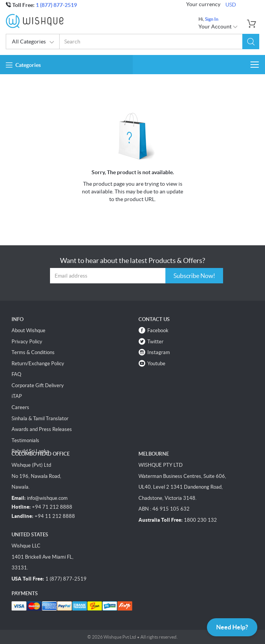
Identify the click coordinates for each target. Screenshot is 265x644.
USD (231, 5)
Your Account (218, 27)
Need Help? (232, 627)
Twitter (155, 342)
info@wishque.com (47, 498)
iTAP (17, 396)
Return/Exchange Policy (38, 364)
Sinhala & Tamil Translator (40, 419)
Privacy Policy (27, 342)
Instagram (159, 352)
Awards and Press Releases (42, 429)
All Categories (33, 42)
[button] (251, 42)
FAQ (16, 374)
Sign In (212, 19)
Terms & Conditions (33, 352)
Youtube (156, 364)
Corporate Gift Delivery (38, 385)
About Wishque (28, 330)
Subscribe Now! (194, 276)
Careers (20, 407)
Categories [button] (23, 65)
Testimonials (25, 440)
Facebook (158, 330)
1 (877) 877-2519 (56, 5)
